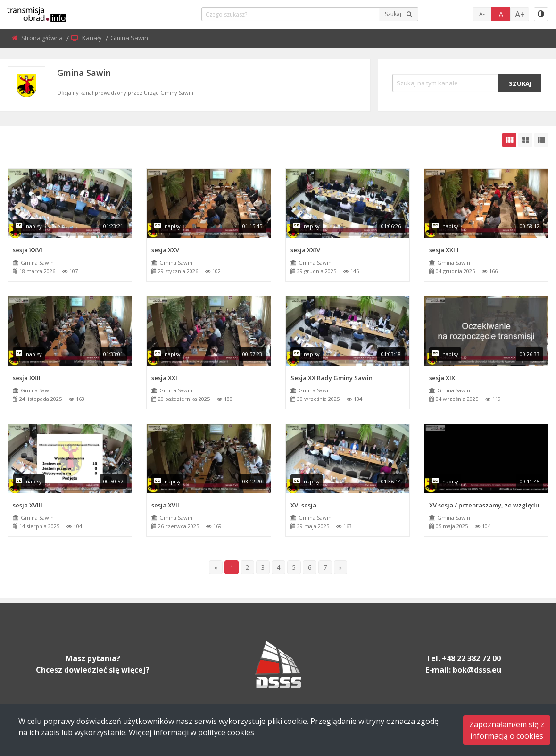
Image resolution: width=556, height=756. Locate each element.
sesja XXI (164, 378)
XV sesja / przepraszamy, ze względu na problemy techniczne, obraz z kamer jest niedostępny (489, 505)
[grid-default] (509, 140)
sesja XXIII (444, 250)
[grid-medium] (525, 140)
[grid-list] (541, 140)
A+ (520, 14)
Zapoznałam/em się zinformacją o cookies (507, 730)
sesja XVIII (28, 505)
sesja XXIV (305, 250)
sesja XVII (165, 505)
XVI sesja (303, 505)
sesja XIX (442, 378)
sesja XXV (165, 250)
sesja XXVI (28, 250)
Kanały (93, 38)
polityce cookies (226, 732)
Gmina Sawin (37, 262)
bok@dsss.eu (477, 670)
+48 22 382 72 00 (471, 658)
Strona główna (43, 38)
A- (482, 14)
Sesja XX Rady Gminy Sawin (332, 378)
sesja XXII (27, 378)
